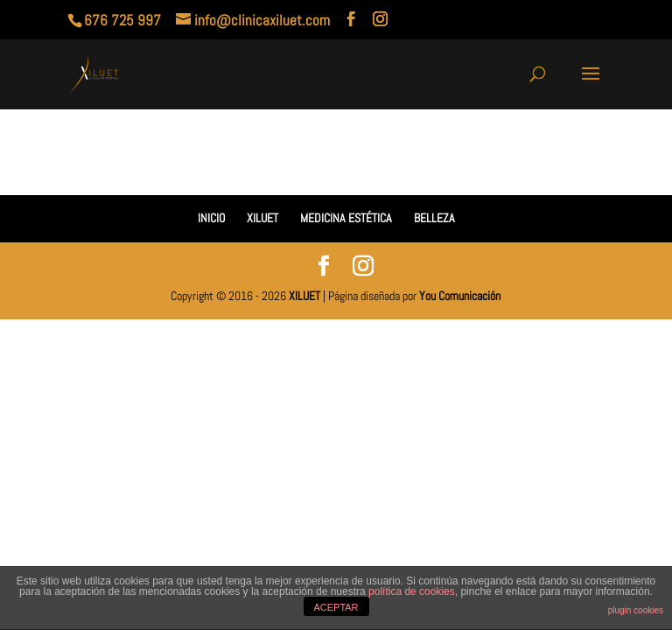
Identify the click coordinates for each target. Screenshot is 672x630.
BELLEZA (434, 218)
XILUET (262, 218)
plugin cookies (636, 610)
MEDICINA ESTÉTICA (346, 218)
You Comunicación (460, 296)
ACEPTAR (336, 607)
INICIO (211, 218)
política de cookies (412, 591)
